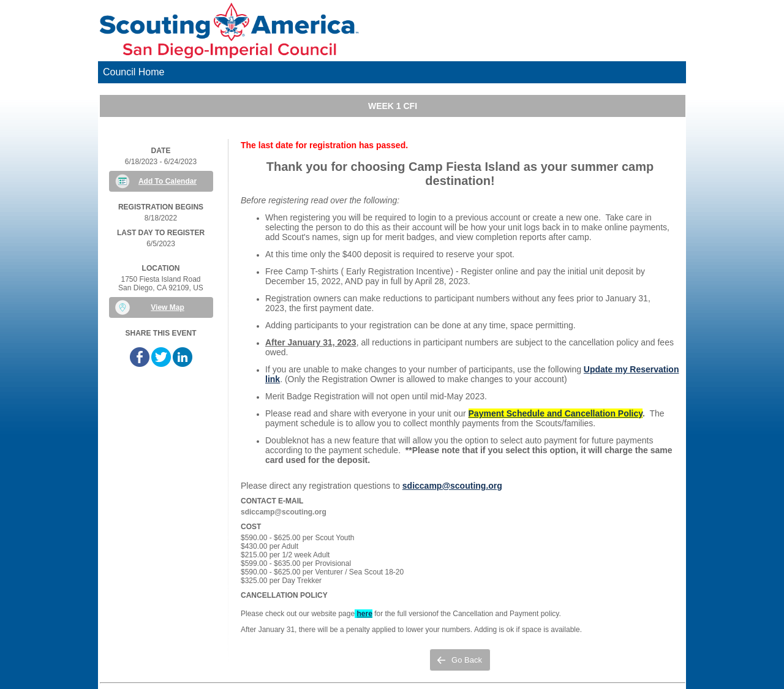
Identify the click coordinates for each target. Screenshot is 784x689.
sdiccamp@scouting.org (452, 486)
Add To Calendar (168, 181)
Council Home (134, 72)
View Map (167, 307)
